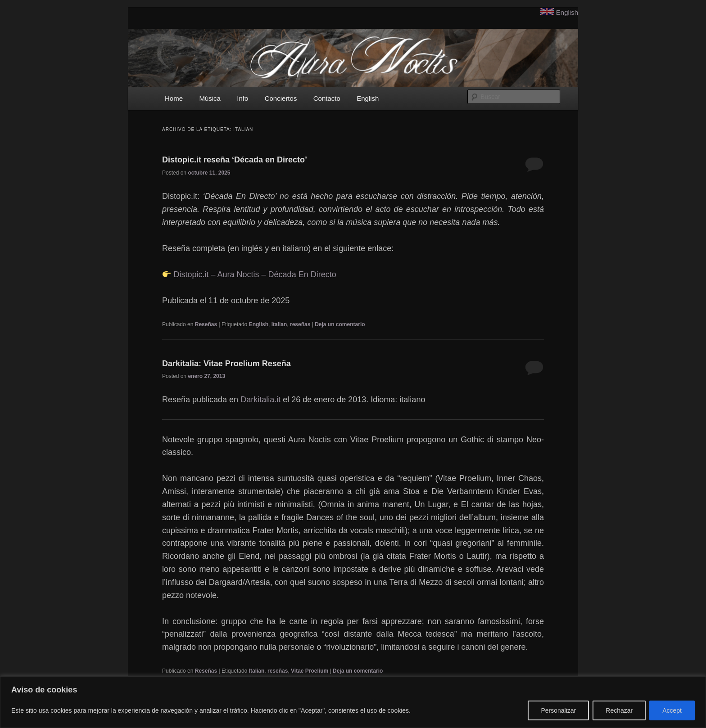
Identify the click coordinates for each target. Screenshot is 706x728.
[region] (353, 702)
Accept (672, 710)
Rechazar (619, 710)
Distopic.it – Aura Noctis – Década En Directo (255, 274)
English (567, 12)
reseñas (300, 324)
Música (210, 98)
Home (174, 98)
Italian (279, 324)
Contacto (327, 98)
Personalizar (558, 710)
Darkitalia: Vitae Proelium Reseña (226, 364)
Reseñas (206, 324)
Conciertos (281, 98)
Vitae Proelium (310, 671)
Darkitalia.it (260, 400)
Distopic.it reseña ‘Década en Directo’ (235, 160)
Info (242, 98)
